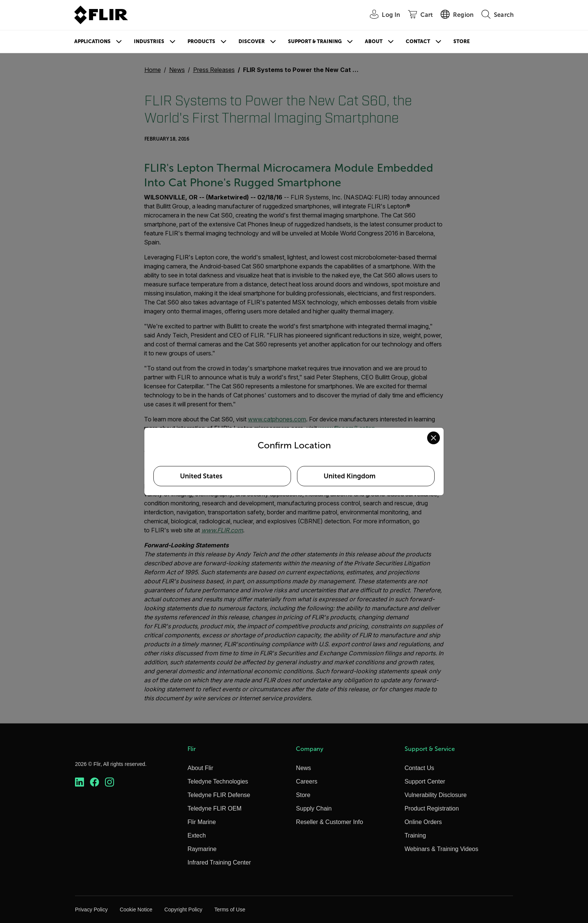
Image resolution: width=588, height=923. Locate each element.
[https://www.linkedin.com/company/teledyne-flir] (79, 782)
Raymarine (202, 849)
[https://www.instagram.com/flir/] (109, 782)
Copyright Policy (183, 910)
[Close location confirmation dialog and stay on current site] (433, 438)
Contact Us (419, 768)
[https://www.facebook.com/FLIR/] (94, 782)
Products (201, 41)
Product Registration (432, 808)
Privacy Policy (91, 910)
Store (462, 41)
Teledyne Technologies (218, 781)
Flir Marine (202, 822)
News (303, 768)
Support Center (425, 781)
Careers (307, 781)
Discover (252, 41)
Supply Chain (314, 808)
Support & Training (315, 41)
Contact (418, 41)
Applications (92, 41)
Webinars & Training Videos (442, 849)
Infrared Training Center (219, 862)
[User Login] (381, 15)
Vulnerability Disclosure (436, 795)
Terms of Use (229, 910)
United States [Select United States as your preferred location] (201, 476)
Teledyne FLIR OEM (214, 808)
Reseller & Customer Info (329, 822)
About (374, 41)
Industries (149, 41)
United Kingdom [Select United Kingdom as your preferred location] (349, 476)
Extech (197, 835)
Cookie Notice (136, 910)
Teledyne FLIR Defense (219, 795)
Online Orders (423, 822)
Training (415, 835)
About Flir (200, 768)
